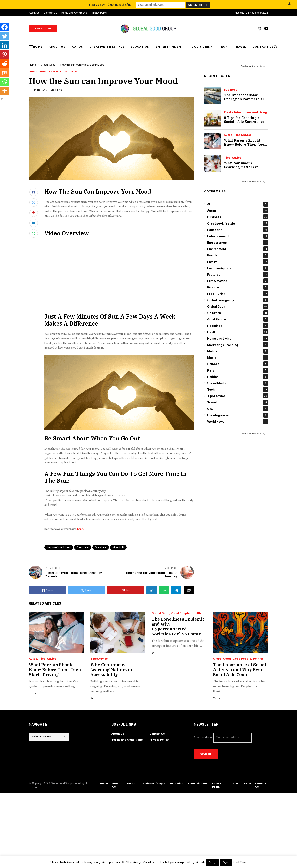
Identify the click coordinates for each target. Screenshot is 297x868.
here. (80, 529)
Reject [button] (226, 862)
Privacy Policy (159, 740)
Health (53, 71)
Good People (238, 319)
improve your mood (59, 547)
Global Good (48, 65)
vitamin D (118, 547)
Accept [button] (213, 862)
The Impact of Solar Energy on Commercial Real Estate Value (244, 99)
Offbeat (238, 364)
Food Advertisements (251, 66)
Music (238, 358)
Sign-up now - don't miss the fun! (110, 4)
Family (238, 262)
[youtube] (266, 29)
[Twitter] (5, 36)
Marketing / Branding (238, 345)
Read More (240, 862)
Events (238, 255)
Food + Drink (233, 112)
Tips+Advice (68, 71)
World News (238, 421)
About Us (118, 734)
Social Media (238, 383)
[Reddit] (5, 64)
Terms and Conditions (127, 740)
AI (238, 204)
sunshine (101, 547)
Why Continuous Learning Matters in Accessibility (241, 167)
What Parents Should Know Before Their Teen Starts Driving (245, 144)
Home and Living (255, 112)
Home (32, 65)
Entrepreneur (238, 242)
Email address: (223, 738)
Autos (228, 135)
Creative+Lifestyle (238, 223)
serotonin (83, 547)
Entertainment (238, 236)
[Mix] (5, 73)
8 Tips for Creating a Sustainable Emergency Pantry (244, 122)
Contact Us (157, 734)
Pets (238, 370)
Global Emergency (238, 300)
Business (231, 90)
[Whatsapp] (5, 82)
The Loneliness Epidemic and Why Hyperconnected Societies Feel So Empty (178, 626)
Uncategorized (238, 415)
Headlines (238, 326)
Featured (238, 274)
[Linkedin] (5, 45)
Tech (238, 389)
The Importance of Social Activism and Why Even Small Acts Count (240, 670)
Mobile (238, 351)
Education (238, 230)
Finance (238, 287)
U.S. (238, 409)
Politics (238, 377)
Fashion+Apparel (238, 268)
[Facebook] (5, 27)
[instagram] (259, 29)
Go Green (238, 313)
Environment (238, 249)
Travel (238, 402)
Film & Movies (238, 281)
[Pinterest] (5, 54)
